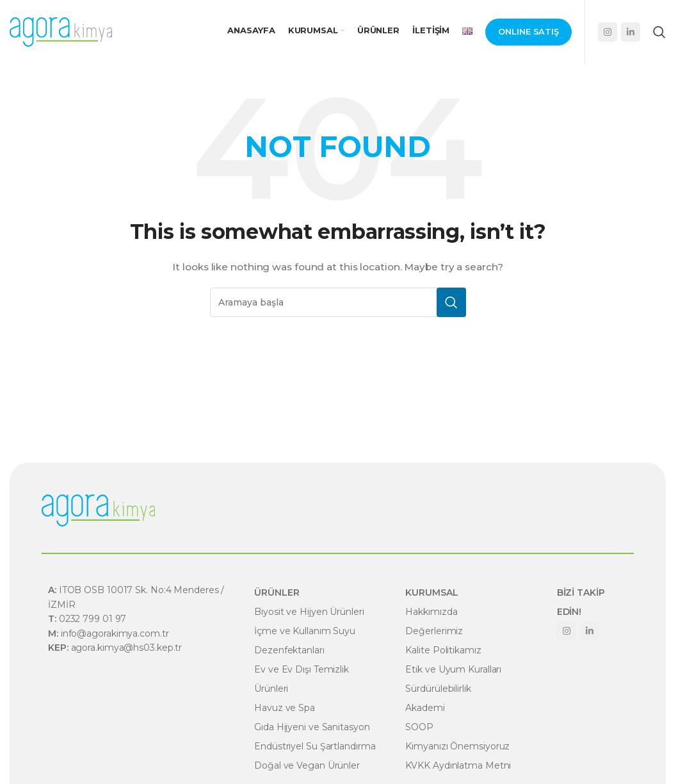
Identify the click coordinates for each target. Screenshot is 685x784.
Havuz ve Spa (285, 708)
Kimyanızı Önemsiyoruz (457, 746)
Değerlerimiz (434, 631)
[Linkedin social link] (631, 32)
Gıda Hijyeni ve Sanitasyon (312, 727)
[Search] (659, 32)
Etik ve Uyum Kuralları (453, 669)
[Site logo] (61, 31)
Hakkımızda (431, 612)
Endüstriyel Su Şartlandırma (315, 746)
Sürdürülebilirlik (438, 689)
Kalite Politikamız (443, 650)
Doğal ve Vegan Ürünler (307, 765)
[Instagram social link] (608, 32)
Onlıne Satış (528, 31)
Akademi (425, 708)
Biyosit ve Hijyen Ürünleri (309, 612)
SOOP (419, 727)
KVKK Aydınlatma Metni (458, 765)
